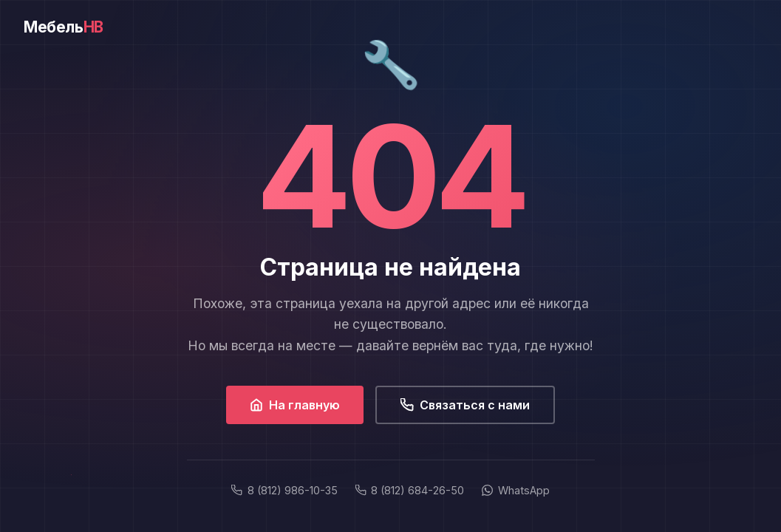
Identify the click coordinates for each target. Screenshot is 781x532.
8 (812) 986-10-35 (284, 490)
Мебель (64, 27)
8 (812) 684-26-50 (410, 490)
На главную (295, 405)
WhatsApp (515, 490)
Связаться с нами (465, 405)
